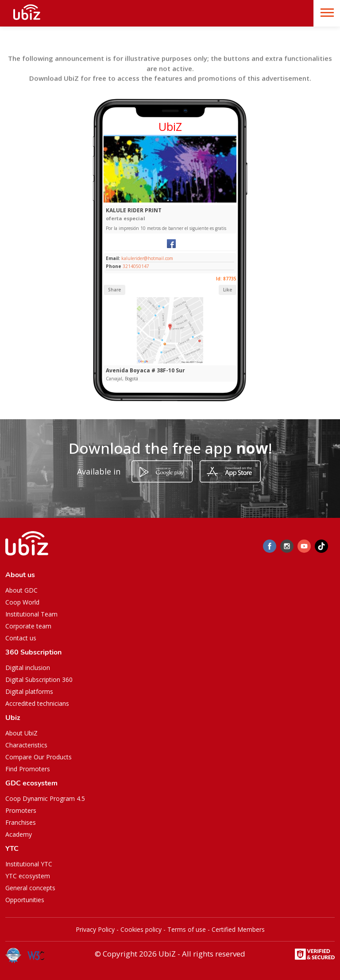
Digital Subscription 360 (39, 679)
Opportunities (25, 900)
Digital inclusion (28, 668)
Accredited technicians (37, 703)
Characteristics (26, 745)
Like (228, 290)
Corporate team (28, 626)
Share (114, 290)
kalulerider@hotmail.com (147, 258)
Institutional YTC (29, 864)
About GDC (21, 590)
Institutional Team (31, 614)
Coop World (22, 602)
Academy (19, 834)
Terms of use (187, 929)
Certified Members (238, 929)
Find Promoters (28, 769)
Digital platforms (29, 691)
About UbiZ (21, 733)
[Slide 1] (168, 201)
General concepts (30, 888)
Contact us (21, 638)
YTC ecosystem (28, 876)
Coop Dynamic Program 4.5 (45, 798)
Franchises (21, 822)
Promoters (21, 810)
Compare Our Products (39, 757)
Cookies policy (141, 929)
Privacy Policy (95, 929)
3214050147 (136, 266)
